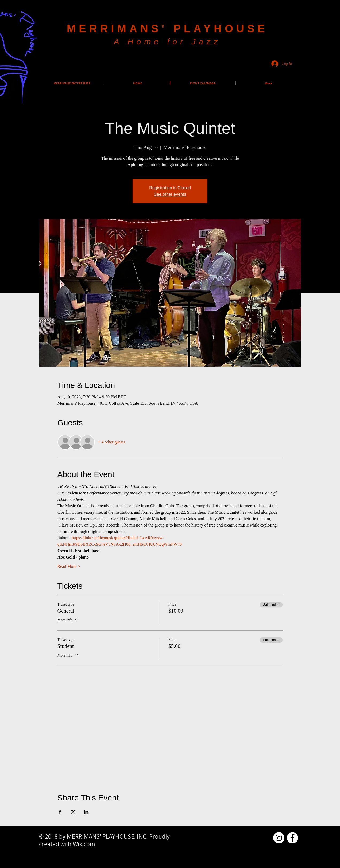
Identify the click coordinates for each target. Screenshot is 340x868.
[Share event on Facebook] (60, 812)
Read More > (69, 566)
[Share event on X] (73, 812)
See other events (170, 194)
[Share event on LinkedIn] (86, 812)
